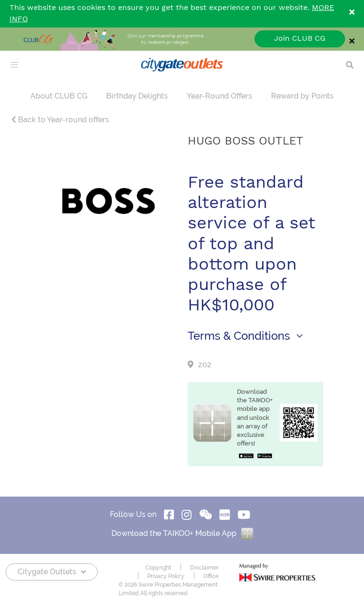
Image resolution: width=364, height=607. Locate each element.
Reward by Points (302, 96)
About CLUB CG (59, 96)
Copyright (158, 568)
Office (211, 576)
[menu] (14, 65)
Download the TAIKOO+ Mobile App (182, 533)
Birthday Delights (137, 96)
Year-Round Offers (219, 96)
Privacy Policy (166, 576)
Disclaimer (204, 568)
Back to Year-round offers (60, 120)
